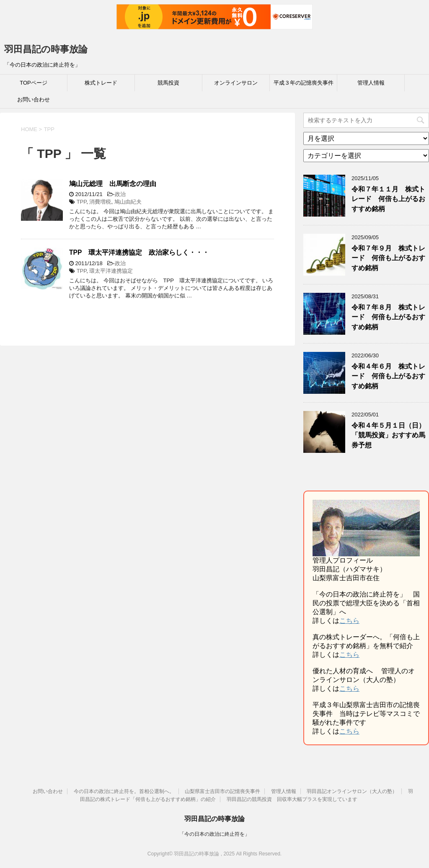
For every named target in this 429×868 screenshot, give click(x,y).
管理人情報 (371, 83)
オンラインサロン (236, 83)
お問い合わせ (34, 99)
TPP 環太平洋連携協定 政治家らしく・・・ (139, 252)
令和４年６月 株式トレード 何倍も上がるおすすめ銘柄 (388, 376)
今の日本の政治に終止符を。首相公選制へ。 (124, 791)
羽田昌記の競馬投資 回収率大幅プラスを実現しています (292, 799)
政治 (120, 194)
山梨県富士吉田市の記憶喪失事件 (222, 791)
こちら (349, 621)
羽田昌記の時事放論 (46, 49)
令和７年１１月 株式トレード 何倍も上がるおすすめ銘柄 (388, 199)
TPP (82, 202)
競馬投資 (168, 83)
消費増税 (100, 202)
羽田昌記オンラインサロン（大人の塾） (352, 791)
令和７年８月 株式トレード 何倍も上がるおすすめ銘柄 (388, 317)
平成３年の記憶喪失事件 (304, 83)
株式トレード (101, 83)
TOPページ (34, 83)
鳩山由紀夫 (128, 202)
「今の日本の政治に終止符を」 (214, 834)
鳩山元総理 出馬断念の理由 (113, 184)
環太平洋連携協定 (111, 271)
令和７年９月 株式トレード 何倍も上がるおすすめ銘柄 (388, 258)
